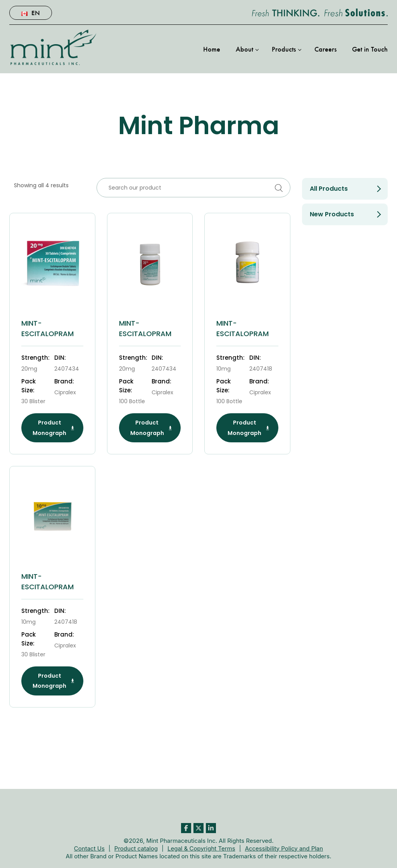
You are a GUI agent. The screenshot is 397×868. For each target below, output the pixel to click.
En (31, 13)
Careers (325, 49)
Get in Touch (370, 49)
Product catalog (136, 848)
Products (284, 49)
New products (332, 214)
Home (212, 49)
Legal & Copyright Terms (201, 848)
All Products (329, 189)
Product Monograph (54, 428)
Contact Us (89, 848)
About (244, 49)
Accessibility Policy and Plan (284, 848)
